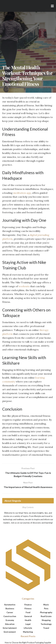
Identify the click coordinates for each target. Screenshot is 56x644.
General (28, 617)
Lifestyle (28, 628)
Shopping (46, 620)
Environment (10, 632)
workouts (24, 286)
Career (10, 613)
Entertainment (10, 628)
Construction (10, 617)
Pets (46, 609)
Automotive (10, 605)
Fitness (28, 609)
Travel (46, 628)
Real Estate (46, 617)
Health (28, 620)
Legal (28, 624)
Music (46, 605)
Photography (46, 613)
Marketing (28, 632)
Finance (28, 605)
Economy (10, 620)
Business (10, 609)
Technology (46, 624)
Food (28, 613)
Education (10, 624)
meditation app (22, 193)
